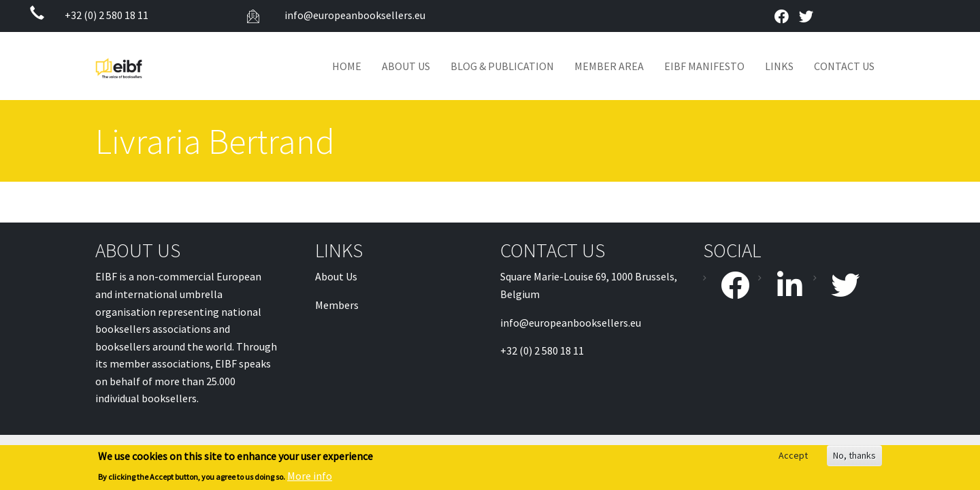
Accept (793, 457)
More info (310, 476)
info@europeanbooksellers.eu (354, 15)
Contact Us (844, 66)
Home (347, 66)
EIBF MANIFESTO (704, 66)
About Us (406, 66)
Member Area (609, 66)
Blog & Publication (502, 66)
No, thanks (854, 457)
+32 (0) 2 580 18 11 (107, 15)
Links (779, 66)
